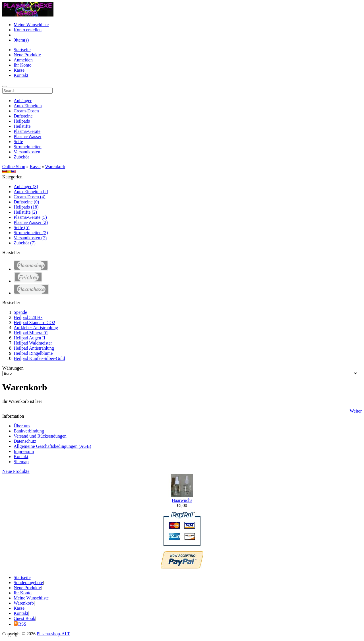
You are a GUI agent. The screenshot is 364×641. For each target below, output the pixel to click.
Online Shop (14, 167)
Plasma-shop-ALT (53, 634)
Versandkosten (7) (30, 238)
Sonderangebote (28, 583)
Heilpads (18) (26, 207)
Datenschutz (25, 441)
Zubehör (21, 157)
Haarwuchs (182, 500)
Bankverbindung (29, 431)
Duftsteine (23, 116)
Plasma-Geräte (27, 131)
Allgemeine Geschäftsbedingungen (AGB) (52, 446)
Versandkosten (27, 152)
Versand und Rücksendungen (40, 436)
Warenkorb (55, 167)
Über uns (22, 426)
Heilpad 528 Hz (28, 317)
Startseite (22, 50)
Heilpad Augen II (29, 338)
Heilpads (22, 121)
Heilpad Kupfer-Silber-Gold (39, 358)
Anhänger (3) (26, 186)
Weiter (356, 411)
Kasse (19, 70)
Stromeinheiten (28, 147)
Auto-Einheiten (28, 106)
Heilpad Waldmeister (33, 343)
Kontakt (21, 75)
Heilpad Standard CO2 (34, 322)
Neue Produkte (27, 55)
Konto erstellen (28, 30)
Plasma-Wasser (27, 136)
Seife (18, 142)
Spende (20, 312)
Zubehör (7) (25, 243)
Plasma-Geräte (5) (30, 217)
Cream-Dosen (26, 111)
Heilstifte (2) (25, 212)
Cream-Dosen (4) (30, 197)
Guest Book (24, 618)
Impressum (24, 451)
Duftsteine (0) (26, 202)
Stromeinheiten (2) (31, 233)
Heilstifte (22, 126)
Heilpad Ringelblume (33, 353)
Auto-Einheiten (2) (31, 192)
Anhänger (23, 101)
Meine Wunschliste (31, 25)
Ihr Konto (23, 65)
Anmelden (23, 60)
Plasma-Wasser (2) (31, 222)
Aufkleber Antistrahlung (36, 328)
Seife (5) (22, 227)
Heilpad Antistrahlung (34, 348)
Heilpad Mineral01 (31, 333)
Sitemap (21, 462)
